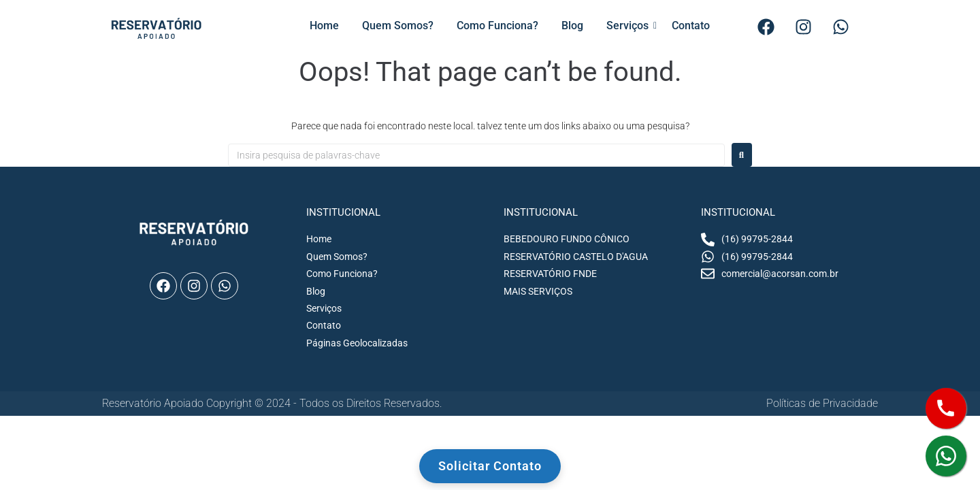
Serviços (630, 26)
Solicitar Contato (490, 466)
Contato (691, 26)
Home (324, 26)
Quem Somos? (398, 26)
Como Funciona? (497, 26)
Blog (572, 26)
